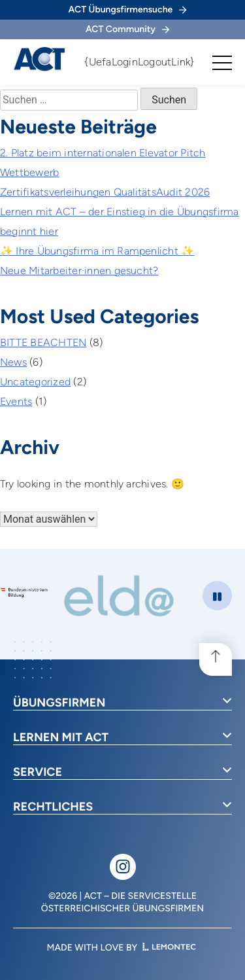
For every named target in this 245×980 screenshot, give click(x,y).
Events (16, 401)
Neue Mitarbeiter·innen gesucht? (79, 271)
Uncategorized (35, 382)
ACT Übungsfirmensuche (128, 9)
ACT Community (127, 29)
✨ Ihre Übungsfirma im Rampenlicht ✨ (97, 251)
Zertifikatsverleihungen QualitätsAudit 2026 (105, 192)
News (13, 362)
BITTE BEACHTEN (43, 342)
